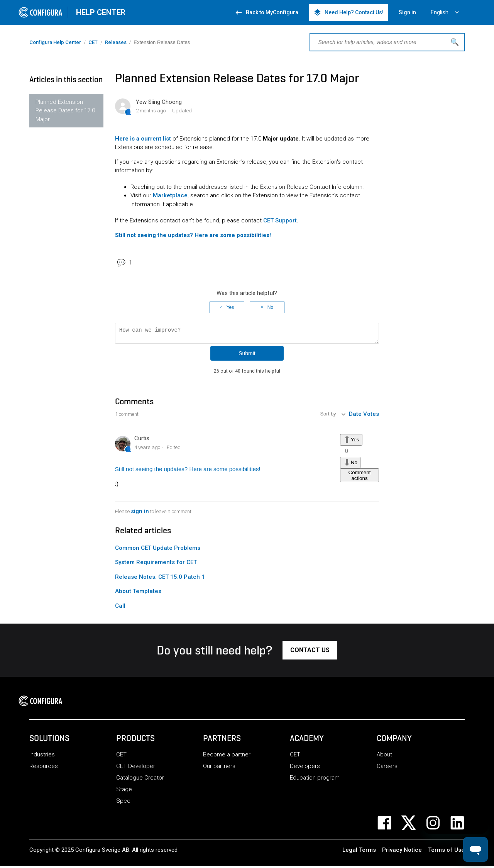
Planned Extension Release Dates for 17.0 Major (65, 111)
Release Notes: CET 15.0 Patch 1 (160, 579)
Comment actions (360, 478)
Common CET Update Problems (158, 550)
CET (93, 42)
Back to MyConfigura (266, 13)
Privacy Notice (402, 852)
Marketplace (170, 195)
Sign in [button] (407, 12)
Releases (116, 42)
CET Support (280, 220)
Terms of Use (446, 852)
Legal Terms (359, 852)
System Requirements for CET (156, 565)
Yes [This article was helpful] (230, 307)
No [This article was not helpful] (270, 307)
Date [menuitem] (355, 416)
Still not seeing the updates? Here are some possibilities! (188, 471)
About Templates (138, 593)
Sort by (329, 416)
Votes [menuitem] (371, 416)
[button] (310, 653)
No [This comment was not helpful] (354, 464)
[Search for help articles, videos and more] (387, 42)
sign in (140, 514)
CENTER (101, 12)
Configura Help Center (55, 42)
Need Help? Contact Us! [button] (349, 13)
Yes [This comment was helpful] (355, 442)
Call (120, 608)
